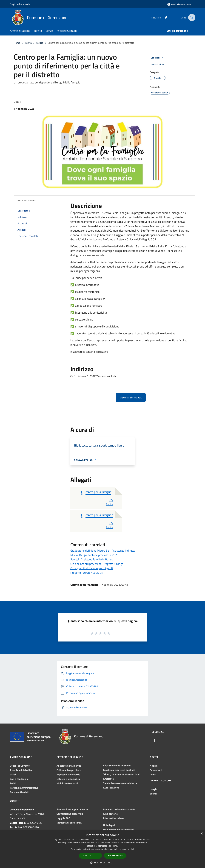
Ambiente (108, 779)
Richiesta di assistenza (69, 823)
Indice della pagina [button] (27, 201)
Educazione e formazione (117, 765)
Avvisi (153, 774)
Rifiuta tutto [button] (115, 855)
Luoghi (154, 789)
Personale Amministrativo (24, 788)
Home (17, 43)
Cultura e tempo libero (69, 770)
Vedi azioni (158, 65)
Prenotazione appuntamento (72, 809)
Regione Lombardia (20, 4)
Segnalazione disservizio (70, 814)
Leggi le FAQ (63, 818)
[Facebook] (163, 17)
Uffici (13, 774)
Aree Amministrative (21, 770)
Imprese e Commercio (68, 774)
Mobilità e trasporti (67, 783)
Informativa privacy (114, 818)
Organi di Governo (20, 766)
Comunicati (156, 770)
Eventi (153, 794)
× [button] (201, 834)
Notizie (39, 43)
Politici (14, 783)
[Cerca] (191, 18)
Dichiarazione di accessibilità (119, 830)
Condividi (157, 58)
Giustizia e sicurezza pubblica (119, 770)
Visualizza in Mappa (131, 397)
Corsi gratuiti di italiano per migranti (92, 568)
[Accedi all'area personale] (179, 4)
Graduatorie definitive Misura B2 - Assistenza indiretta (103, 551)
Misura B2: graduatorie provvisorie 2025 (94, 555)
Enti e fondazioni (19, 779)
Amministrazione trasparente (119, 809)
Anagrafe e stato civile (69, 766)
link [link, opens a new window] (133, 849)
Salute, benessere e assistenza (120, 783)
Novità (28, 43)
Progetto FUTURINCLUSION (87, 573)
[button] (102, 863)
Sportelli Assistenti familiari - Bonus (92, 559)
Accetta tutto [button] (90, 856)
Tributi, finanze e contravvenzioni (121, 774)
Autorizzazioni (111, 788)
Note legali (109, 825)
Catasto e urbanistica (68, 779)
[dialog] (102, 849)
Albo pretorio (110, 814)
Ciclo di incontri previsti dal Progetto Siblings (97, 564)
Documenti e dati (19, 792)
